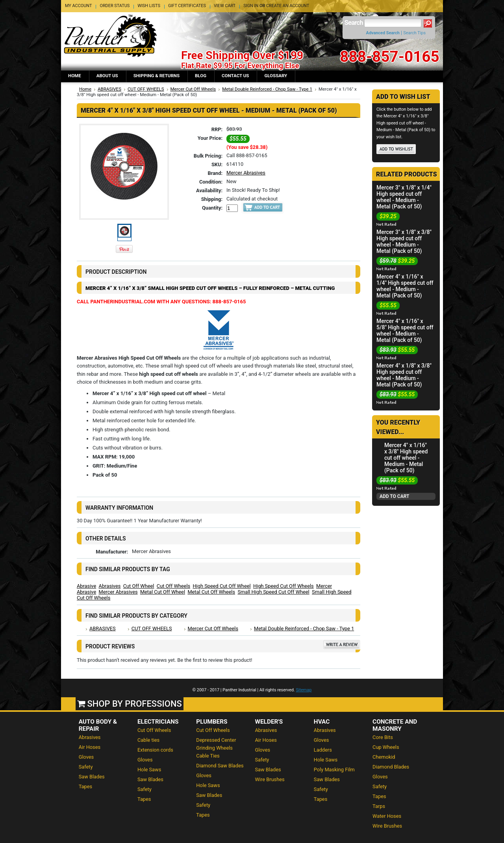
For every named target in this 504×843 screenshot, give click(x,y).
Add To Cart (394, 496)
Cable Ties (208, 756)
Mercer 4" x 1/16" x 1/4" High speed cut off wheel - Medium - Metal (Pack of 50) (405, 286)
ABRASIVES (109, 89)
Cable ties (148, 740)
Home (85, 89)
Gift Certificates (187, 6)
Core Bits (383, 737)
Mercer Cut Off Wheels (193, 89)
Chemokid (384, 757)
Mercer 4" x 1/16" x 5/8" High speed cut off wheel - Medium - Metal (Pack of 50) (405, 331)
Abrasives (110, 586)
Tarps (379, 806)
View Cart (225, 6)
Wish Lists (149, 6)
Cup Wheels (386, 747)
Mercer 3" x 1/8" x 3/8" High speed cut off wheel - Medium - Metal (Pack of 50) (404, 241)
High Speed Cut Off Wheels (283, 586)
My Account (78, 6)
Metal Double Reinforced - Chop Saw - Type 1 (267, 89)
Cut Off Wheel (139, 586)
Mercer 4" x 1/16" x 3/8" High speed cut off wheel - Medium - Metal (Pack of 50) (406, 458)
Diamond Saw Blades (220, 766)
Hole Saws (149, 770)
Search (354, 23)
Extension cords (155, 750)
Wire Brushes (270, 779)
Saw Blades (92, 777)
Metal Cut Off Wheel (163, 592)
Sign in (251, 6)
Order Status (115, 6)
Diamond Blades (391, 767)
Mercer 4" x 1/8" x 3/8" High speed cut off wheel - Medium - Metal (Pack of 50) (404, 375)
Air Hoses (90, 747)
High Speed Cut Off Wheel (221, 586)
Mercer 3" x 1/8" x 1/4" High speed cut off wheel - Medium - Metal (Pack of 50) (404, 197)
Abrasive (86, 586)
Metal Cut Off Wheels (211, 592)
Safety (86, 767)
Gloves (86, 757)
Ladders (323, 750)
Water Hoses (387, 816)
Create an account (288, 6)
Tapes (85, 786)
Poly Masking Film (334, 770)
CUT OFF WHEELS (146, 89)
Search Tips (414, 33)
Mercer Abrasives (246, 173)
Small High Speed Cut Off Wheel (273, 592)
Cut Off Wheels (173, 586)
